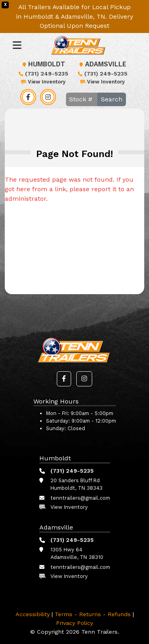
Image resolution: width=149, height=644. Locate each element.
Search (112, 99)
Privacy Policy (74, 623)
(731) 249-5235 (43, 74)
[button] (64, 379)
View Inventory (43, 82)
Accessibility (33, 614)
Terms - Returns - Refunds (93, 614)
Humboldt (43, 64)
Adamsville (102, 64)
